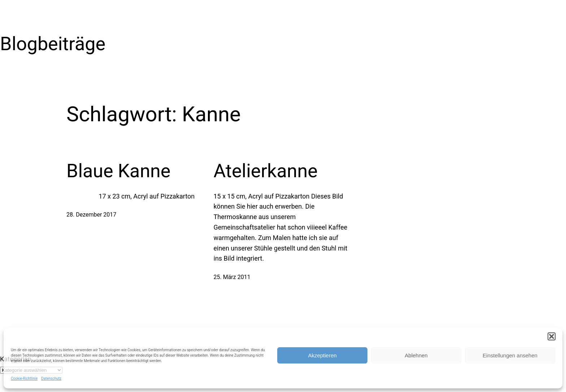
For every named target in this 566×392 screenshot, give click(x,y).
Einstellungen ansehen (510, 355)
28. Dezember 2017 (91, 215)
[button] (552, 336)
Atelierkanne (266, 171)
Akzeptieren (322, 355)
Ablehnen (416, 355)
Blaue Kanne (118, 171)
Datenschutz (51, 378)
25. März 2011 (232, 277)
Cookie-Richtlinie (24, 378)
